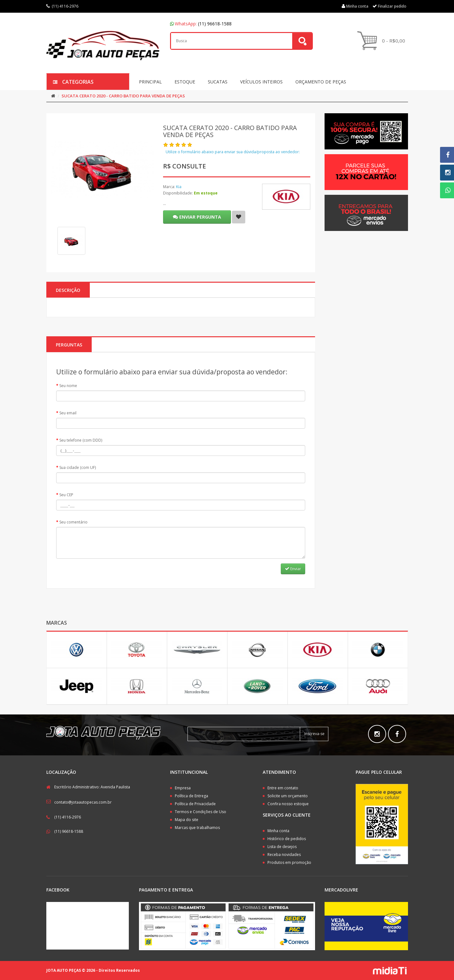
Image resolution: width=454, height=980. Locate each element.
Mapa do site (187, 820)
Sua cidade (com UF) (78, 467)
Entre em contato (283, 788)
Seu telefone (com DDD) (81, 440)
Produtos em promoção (289, 862)
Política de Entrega (191, 796)
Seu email (68, 413)
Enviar (293, 569)
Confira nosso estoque (288, 804)
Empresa (183, 788)
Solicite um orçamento (288, 796)
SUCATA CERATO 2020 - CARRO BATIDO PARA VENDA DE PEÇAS (123, 96)
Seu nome (68, 386)
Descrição (68, 290)
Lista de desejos (282, 847)
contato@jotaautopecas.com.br (83, 802)
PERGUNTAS (69, 345)
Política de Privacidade (195, 804)
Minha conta (278, 831)
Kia (179, 187)
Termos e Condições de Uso (201, 812)
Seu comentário (73, 522)
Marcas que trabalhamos (197, 828)
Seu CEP (66, 495)
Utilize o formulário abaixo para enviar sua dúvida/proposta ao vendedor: (233, 152)
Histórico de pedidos (287, 839)
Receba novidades (284, 855)
